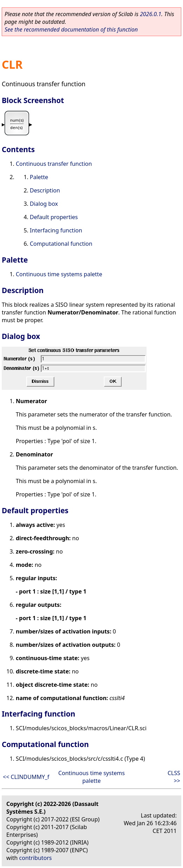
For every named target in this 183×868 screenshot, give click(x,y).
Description (45, 190)
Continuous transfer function (54, 164)
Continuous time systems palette (59, 274)
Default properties (54, 217)
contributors (36, 858)
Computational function (61, 244)
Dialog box (44, 204)
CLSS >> (174, 777)
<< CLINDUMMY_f (26, 777)
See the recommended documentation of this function (71, 29)
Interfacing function (56, 230)
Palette (39, 177)
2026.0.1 (151, 14)
